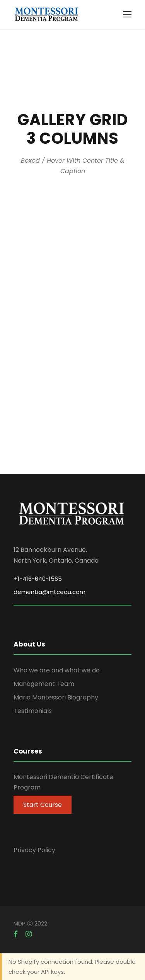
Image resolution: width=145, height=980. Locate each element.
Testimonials (33, 711)
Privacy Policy (34, 850)
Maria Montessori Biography (56, 697)
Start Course (43, 805)
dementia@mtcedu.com (49, 592)
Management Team (44, 684)
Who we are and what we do (57, 670)
